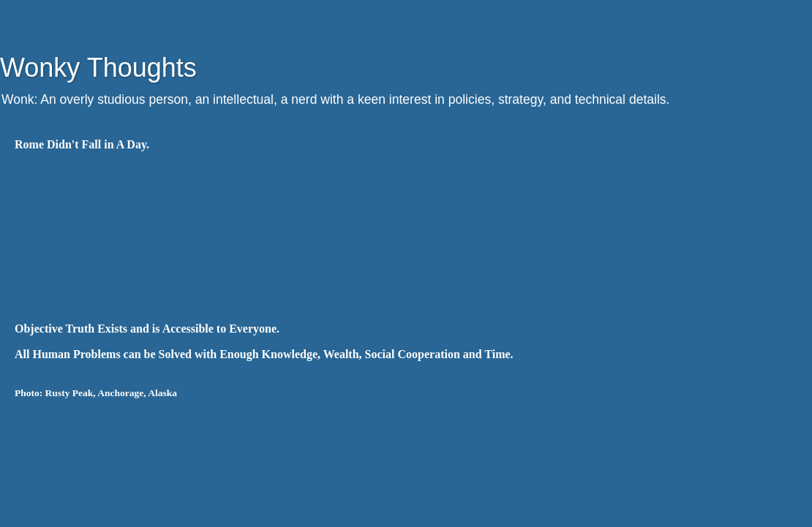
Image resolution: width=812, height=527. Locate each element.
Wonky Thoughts (98, 68)
